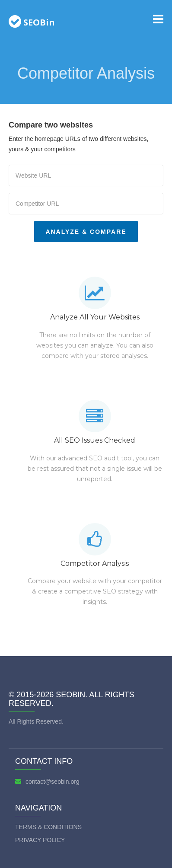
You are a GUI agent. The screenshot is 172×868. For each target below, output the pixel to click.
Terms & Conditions (48, 827)
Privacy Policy (40, 840)
